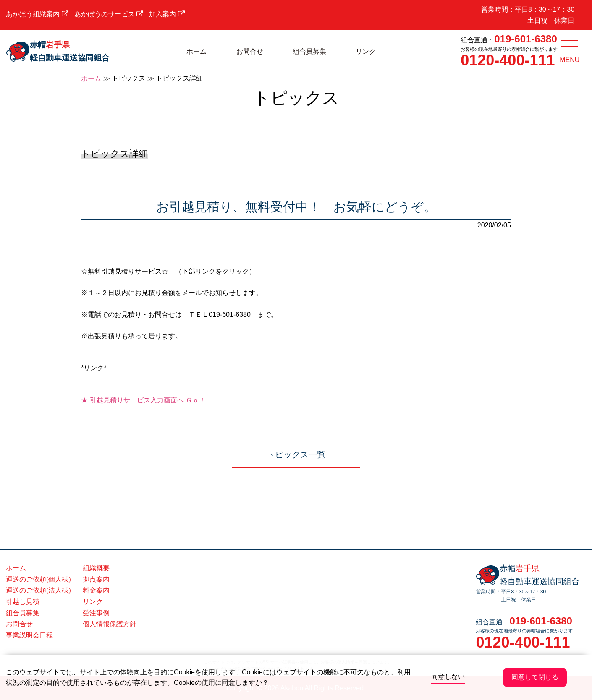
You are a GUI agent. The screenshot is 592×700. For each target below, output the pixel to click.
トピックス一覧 (296, 454)
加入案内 (167, 14)
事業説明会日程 (29, 635)
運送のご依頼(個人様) (38, 579)
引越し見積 (23, 602)
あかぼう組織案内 (37, 14)
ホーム (196, 51)
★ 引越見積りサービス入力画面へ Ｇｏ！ (143, 400)
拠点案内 (96, 579)
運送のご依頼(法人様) (38, 590)
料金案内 (96, 590)
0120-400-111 (508, 60)
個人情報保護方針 (110, 624)
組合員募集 (309, 51)
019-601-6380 (525, 39)
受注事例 (96, 613)
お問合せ (250, 51)
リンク (366, 51)
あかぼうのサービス (109, 14)
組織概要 (96, 568)
